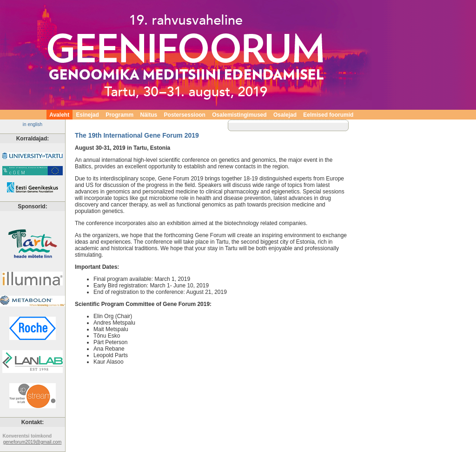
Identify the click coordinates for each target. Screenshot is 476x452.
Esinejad (88, 115)
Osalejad (285, 115)
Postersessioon (185, 115)
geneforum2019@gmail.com (33, 442)
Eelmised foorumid (328, 115)
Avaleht (59, 115)
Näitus (149, 115)
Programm (120, 115)
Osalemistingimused (240, 115)
